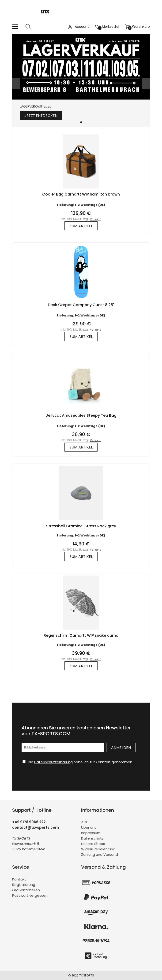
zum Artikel (81, 226)
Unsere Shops (93, 844)
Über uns (89, 828)
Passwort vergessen (30, 895)
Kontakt (19, 879)
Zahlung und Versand (100, 855)
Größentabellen (26, 890)
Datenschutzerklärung (53, 762)
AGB (85, 822)
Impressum (91, 833)
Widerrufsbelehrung (98, 849)
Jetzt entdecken (41, 116)
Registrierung (24, 885)
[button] (81, 122)
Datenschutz (92, 838)
